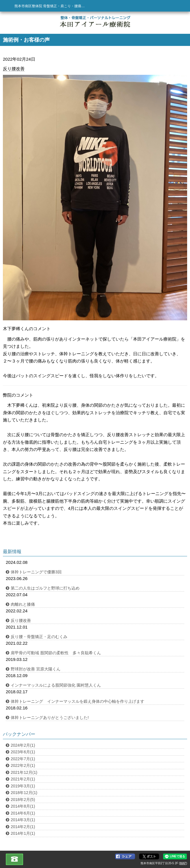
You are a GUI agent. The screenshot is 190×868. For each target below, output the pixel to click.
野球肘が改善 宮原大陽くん (36, 669)
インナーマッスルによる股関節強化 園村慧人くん (56, 685)
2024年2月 (23, 745)
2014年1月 (23, 833)
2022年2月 (23, 765)
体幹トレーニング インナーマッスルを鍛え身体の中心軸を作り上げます (78, 701)
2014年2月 (23, 827)
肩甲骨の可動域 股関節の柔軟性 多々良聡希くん (56, 653)
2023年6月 (23, 752)
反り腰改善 (14, 69)
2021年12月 (24, 772)
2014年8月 (23, 806)
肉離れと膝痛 (23, 604)
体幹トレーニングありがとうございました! (50, 718)
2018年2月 (23, 800)
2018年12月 (24, 793)
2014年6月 (23, 813)
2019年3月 (23, 786)
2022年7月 (23, 759)
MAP (183, 863)
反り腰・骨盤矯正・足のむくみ (39, 637)
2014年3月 (23, 820)
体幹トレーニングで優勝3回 (36, 572)
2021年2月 (23, 779)
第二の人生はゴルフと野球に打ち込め (45, 588)
